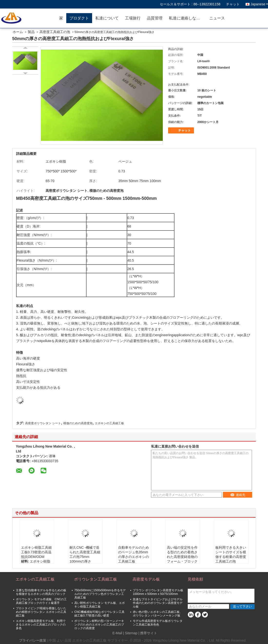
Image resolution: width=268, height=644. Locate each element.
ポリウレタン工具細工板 (96, 579)
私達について (107, 18)
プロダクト (79, 18)
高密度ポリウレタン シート (43, 423)
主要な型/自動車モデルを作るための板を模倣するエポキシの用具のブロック (41, 592)
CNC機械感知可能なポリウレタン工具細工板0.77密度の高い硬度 (99, 614)
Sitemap (131, 633)
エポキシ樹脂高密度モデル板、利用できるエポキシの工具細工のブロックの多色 (41, 625)
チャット (233, 4)
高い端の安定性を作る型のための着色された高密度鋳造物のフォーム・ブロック (182, 554)
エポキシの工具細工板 (109, 423)
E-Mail (117, 633)
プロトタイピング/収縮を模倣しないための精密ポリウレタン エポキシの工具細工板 (41, 612)
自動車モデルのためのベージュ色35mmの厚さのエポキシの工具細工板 (134, 554)
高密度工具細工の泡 (55, 32)
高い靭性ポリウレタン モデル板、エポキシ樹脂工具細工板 (100, 605)
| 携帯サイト (148, 633)
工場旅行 (133, 18)
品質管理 (155, 18)
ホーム (18, 32)
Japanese (259, 4)
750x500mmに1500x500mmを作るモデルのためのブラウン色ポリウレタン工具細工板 (100, 594)
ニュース (217, 18)
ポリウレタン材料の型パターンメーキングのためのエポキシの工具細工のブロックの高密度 (99, 625)
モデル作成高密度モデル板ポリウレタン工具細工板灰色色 (158, 623)
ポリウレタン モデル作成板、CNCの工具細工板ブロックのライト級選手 (41, 601)
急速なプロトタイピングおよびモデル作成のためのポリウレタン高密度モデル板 (158, 603)
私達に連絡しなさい (186, 18)
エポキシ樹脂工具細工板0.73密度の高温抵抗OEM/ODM (36, 552)
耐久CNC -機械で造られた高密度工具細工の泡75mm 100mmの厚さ (85, 554)
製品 (31, 32)
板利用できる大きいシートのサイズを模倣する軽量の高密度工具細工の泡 (231, 554)
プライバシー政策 (33, 640)
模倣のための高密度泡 (78, 423)
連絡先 (238, 495)
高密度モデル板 (146, 579)
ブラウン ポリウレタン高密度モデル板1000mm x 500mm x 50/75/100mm (158, 592)
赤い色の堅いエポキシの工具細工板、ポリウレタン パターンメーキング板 (158, 614)
